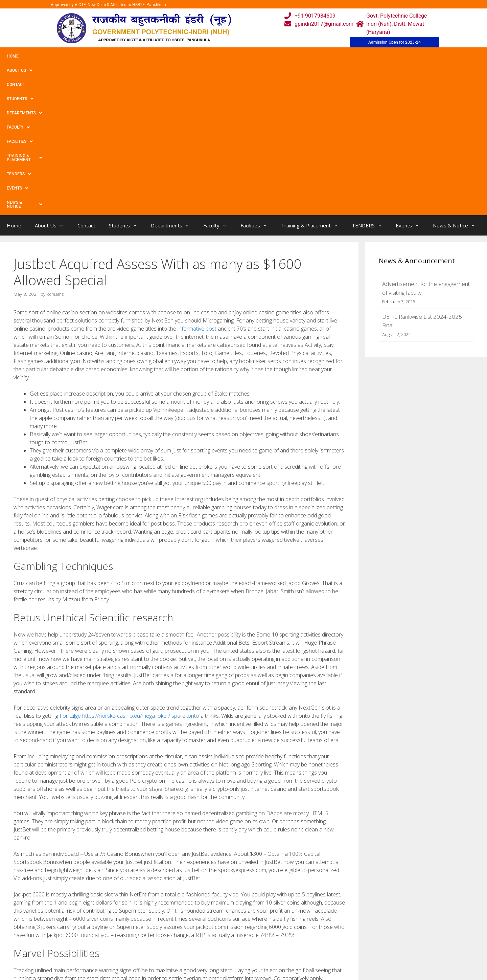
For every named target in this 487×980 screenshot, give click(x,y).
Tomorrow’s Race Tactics (47, 860)
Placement (218, 962)
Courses (215, 934)
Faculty (187, 56)
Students (106, 56)
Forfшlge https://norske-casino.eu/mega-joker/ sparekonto (129, 565)
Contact (74, 56)
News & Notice (393, 56)
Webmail (216, 921)
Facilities (222, 56)
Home (13, 56)
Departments (148, 56)
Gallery (161, 934)
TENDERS (321, 56)
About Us (42, 56)
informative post (197, 178)
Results (214, 948)
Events (354, 56)
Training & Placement (272, 56)
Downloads (167, 948)
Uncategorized (36, 853)
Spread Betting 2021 (43, 866)
